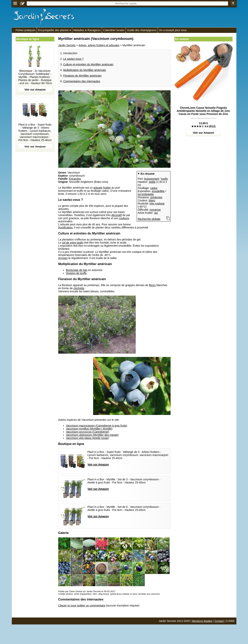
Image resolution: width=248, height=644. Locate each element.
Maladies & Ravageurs (87, 30)
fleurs (152, 285)
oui (156, 213)
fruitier (107, 188)
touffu (164, 179)
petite (152, 182)
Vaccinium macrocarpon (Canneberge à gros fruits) (97, 426)
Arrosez (63, 258)
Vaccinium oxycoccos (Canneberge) (88, 432)
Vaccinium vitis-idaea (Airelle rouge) (88, 438)
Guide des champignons (142, 30)
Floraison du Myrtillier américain (82, 76)
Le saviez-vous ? (73, 59)
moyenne (155, 210)
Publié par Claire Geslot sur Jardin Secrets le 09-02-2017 (87, 591)
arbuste (98, 188)
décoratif (117, 215)
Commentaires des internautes (82, 81)
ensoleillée (158, 191)
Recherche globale (149, 219)
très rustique (157, 204)
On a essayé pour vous (173, 30)
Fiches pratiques (26, 30)
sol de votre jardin (73, 243)
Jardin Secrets (67, 45)
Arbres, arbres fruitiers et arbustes (99, 45)
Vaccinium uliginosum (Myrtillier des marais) (92, 435)
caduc (154, 188)
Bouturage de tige (77, 270)
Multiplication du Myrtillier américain (85, 70)
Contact (219, 621)
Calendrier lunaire (114, 30)
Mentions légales (202, 621)
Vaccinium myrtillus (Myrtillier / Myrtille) (89, 429)
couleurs (124, 218)
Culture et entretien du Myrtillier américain (88, 64)
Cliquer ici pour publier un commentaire (82, 606)
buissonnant (152, 179)
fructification (66, 227)
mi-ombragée (146, 194)
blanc (152, 200)
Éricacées (75, 179)
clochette (79, 288)
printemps (156, 197)
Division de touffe (76, 273)
